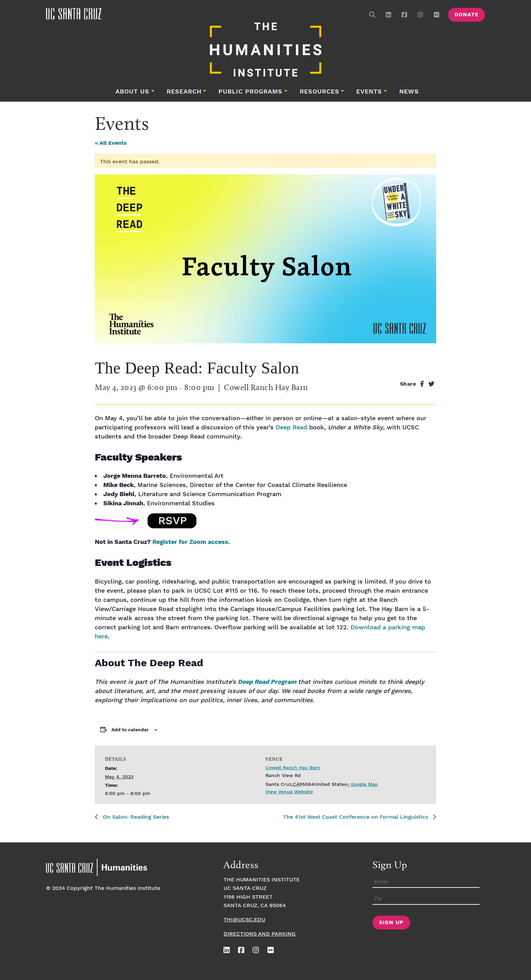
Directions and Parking (260, 934)
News (409, 92)
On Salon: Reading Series (135, 817)
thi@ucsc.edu (244, 920)
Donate (466, 15)
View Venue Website (289, 792)
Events (369, 92)
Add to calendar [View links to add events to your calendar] (130, 730)
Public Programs (250, 92)
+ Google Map (362, 784)
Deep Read (291, 427)
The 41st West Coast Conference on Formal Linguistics (356, 817)
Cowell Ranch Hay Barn (293, 768)
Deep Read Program (266, 682)
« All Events (111, 143)
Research (184, 92)
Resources (320, 92)
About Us (132, 92)
